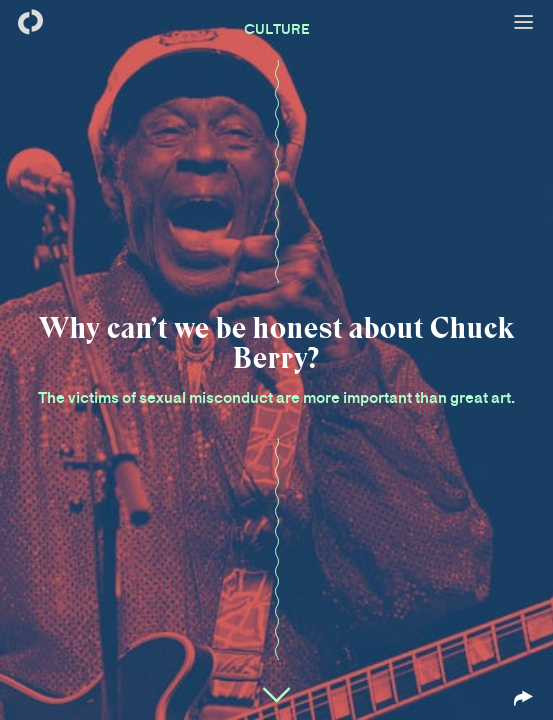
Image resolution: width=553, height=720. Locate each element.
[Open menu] (523, 22)
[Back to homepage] (30, 22)
